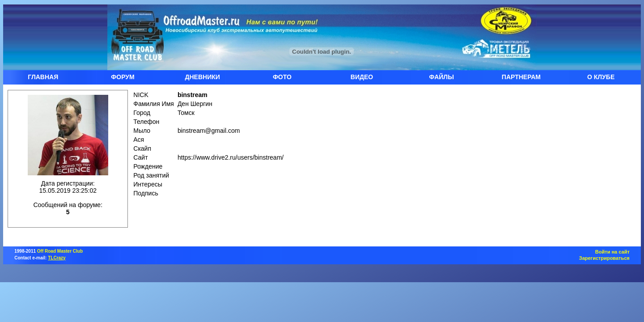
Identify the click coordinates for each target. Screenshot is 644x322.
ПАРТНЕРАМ (521, 77)
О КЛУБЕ (601, 77)
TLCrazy (57, 258)
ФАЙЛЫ (442, 77)
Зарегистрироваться (604, 258)
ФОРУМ (123, 77)
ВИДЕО (362, 77)
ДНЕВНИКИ (203, 77)
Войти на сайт (612, 252)
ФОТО (282, 77)
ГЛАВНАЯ (43, 77)
